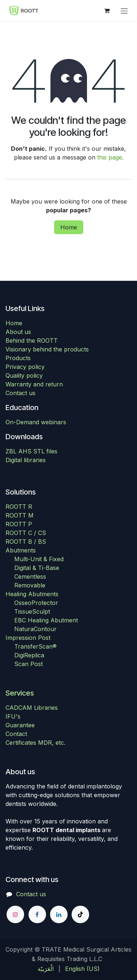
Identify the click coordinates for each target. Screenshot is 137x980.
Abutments (21, 550)
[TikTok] (80, 914)
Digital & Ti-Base (37, 568)
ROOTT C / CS (26, 533)
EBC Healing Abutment (46, 620)
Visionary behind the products (47, 349)
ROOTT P (19, 524)
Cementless (30, 576)
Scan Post (28, 664)
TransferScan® (35, 646)
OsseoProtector (36, 603)
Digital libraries (26, 460)
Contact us (20, 393)
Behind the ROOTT (32, 341)
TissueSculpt (32, 611)
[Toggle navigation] (124, 11)
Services (20, 693)
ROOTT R (19, 507)
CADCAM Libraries (32, 708)
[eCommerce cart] (107, 11)
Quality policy (24, 375)
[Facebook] (37, 914)
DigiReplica (29, 655)
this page (110, 157)
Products (18, 358)
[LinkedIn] (59, 914)
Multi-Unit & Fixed (39, 559)
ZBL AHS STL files (31, 451)
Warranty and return (34, 384)
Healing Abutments (32, 594)
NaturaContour (35, 629)
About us (18, 332)
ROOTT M (20, 515)
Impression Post (28, 638)
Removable (30, 585)
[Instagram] (15, 914)
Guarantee (20, 725)
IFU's (13, 716)
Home (69, 227)
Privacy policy (25, 367)
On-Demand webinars (36, 422)
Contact (16, 734)
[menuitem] (46, 969)
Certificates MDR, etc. (35, 743)
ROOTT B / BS (26, 542)
